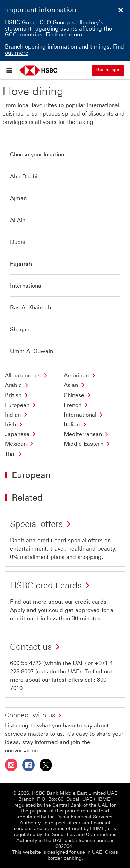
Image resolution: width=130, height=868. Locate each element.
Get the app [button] (108, 70)
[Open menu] (11, 70)
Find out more (64, 35)
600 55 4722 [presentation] (26, 663)
